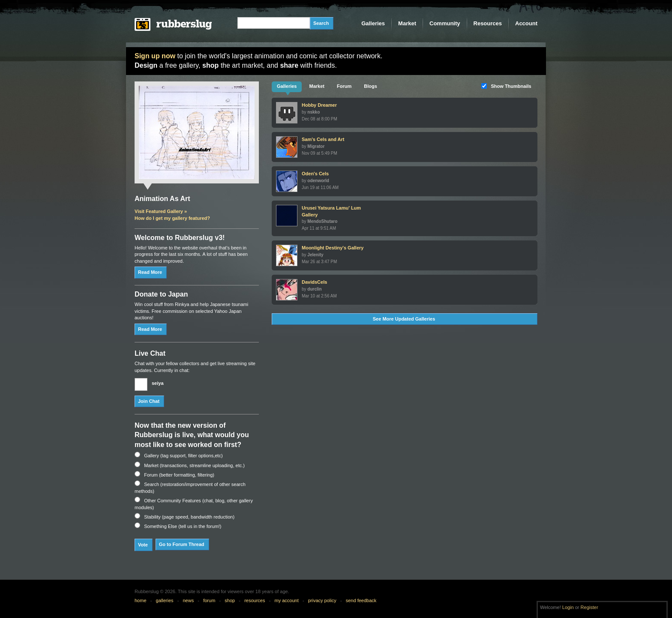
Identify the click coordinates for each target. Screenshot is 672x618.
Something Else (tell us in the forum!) (183, 526)
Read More (150, 272)
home (141, 600)
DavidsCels (314, 282)
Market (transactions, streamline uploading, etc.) (194, 465)
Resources (488, 23)
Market (407, 23)
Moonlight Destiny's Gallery (333, 248)
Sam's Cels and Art (323, 139)
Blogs (370, 86)
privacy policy (322, 600)
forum (209, 600)
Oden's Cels (315, 174)
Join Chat (149, 401)
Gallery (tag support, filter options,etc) (183, 456)
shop (230, 600)
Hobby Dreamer (319, 105)
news (189, 600)
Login (568, 607)
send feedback (361, 600)
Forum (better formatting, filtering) (179, 475)
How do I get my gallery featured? (172, 218)
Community (445, 23)
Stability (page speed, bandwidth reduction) (189, 517)
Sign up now (155, 56)
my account (286, 600)
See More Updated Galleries (404, 319)
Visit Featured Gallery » (161, 211)
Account (526, 23)
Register (589, 607)
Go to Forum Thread (182, 544)
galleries (165, 600)
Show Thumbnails (511, 86)
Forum (344, 86)
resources (255, 600)
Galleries (373, 23)
